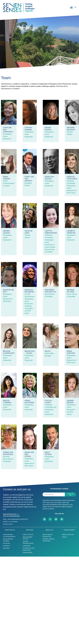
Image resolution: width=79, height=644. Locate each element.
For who (30, 530)
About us (49, 530)
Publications (69, 530)
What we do (10, 530)
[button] (71, 8)
